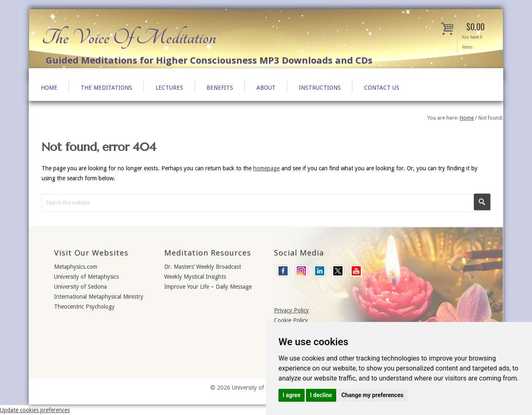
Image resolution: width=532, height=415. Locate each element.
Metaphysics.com (76, 267)
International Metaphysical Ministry (99, 297)
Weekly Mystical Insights (195, 277)
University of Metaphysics (86, 277)
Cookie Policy (291, 320)
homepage (266, 168)
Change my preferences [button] (372, 395)
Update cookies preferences (35, 410)
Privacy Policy (291, 310)
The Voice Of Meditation (129, 37)
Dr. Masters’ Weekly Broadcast (203, 267)
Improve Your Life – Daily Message (208, 287)
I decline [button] (321, 395)
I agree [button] (292, 395)
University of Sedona (80, 287)
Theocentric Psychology (84, 307)
